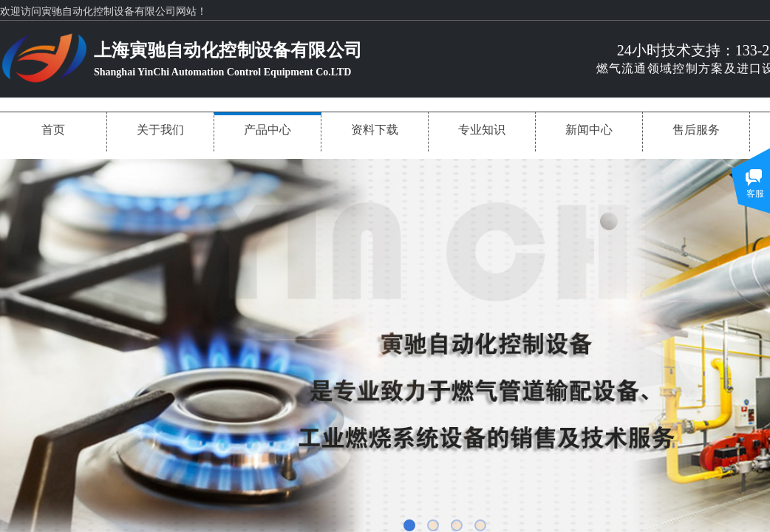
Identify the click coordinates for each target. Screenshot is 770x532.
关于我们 (160, 130)
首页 (53, 130)
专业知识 (482, 130)
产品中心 (268, 130)
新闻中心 (589, 130)
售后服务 (696, 130)
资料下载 (375, 130)
